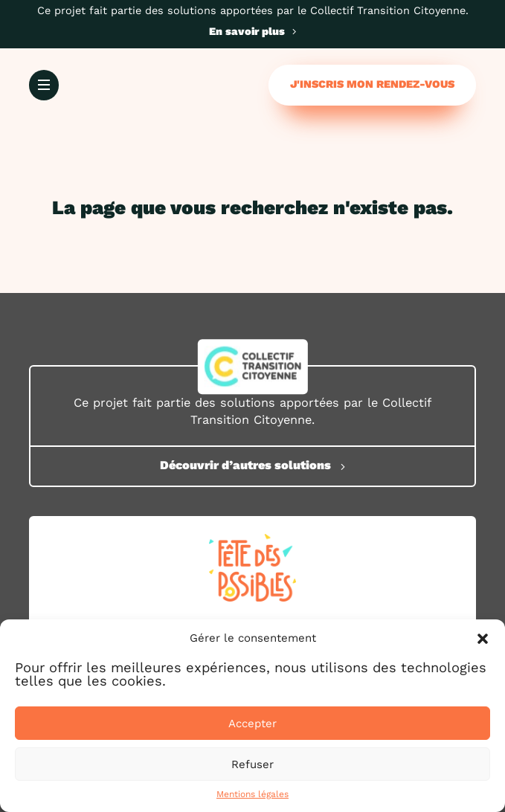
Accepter (252, 724)
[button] (483, 639)
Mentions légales (252, 794)
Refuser (252, 764)
